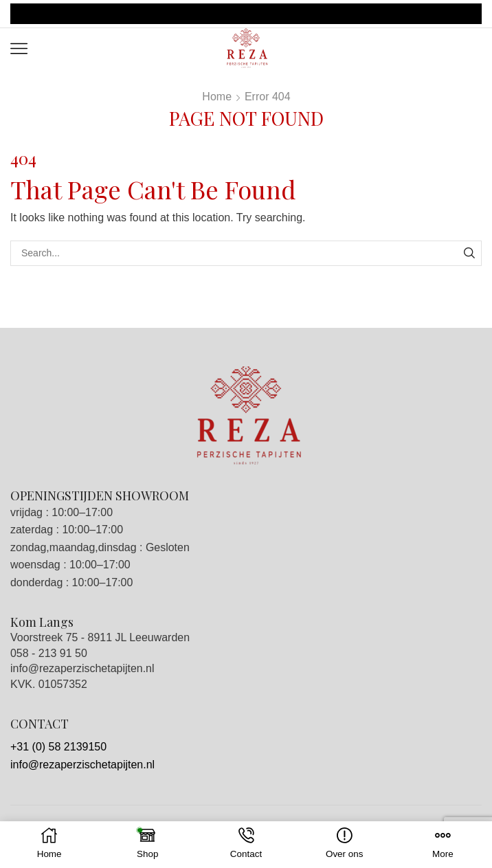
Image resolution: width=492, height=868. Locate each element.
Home (217, 97)
